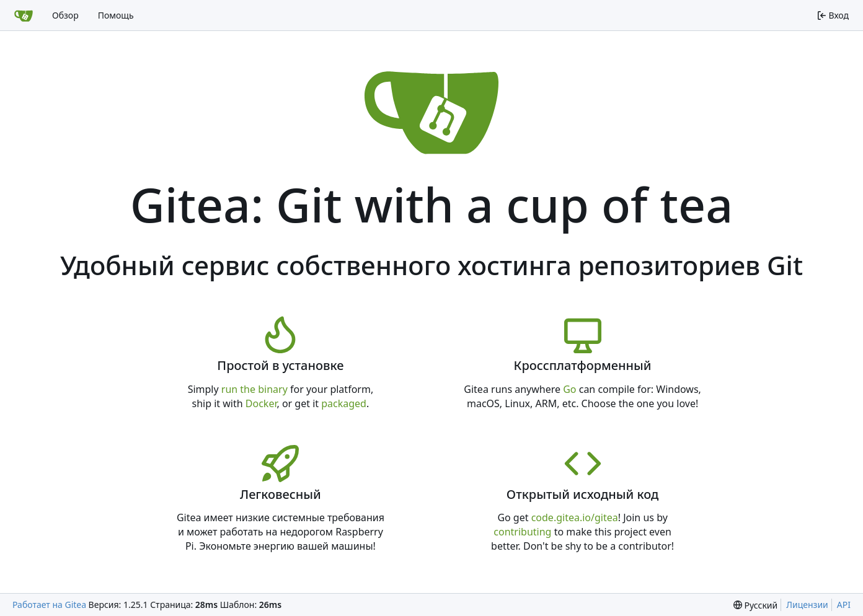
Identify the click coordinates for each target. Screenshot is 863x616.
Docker (261, 403)
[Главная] (24, 15)
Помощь (116, 15)
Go (569, 389)
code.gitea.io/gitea (575, 517)
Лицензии (807, 605)
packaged (344, 403)
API (844, 605)
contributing (522, 532)
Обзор (65, 15)
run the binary (254, 389)
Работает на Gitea (49, 605)
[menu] (755, 605)
